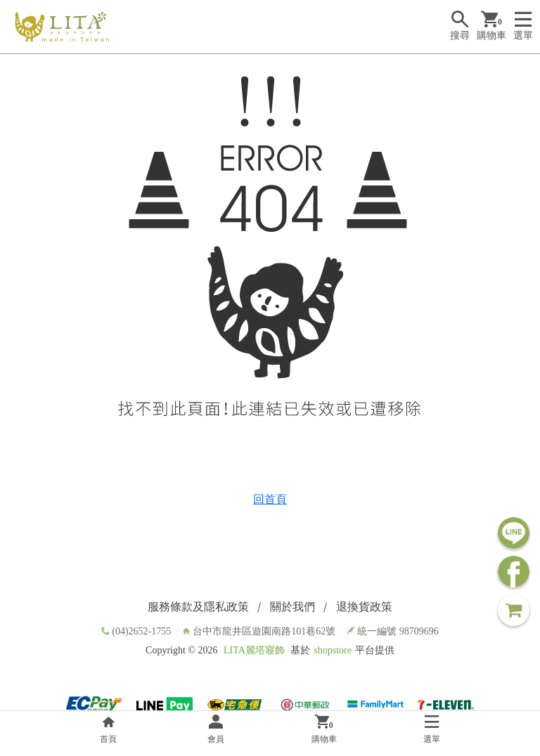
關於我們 (292, 607)
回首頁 (270, 499)
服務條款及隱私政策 (198, 607)
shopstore (333, 650)
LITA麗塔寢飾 (254, 650)
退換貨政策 (364, 607)
